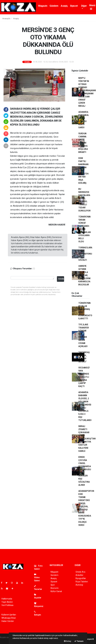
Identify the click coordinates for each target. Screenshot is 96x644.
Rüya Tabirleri (82, 582)
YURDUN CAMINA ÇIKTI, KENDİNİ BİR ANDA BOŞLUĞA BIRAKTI (83, 143)
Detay (68, 641)
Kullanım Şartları (9, 615)
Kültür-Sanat (56, 591)
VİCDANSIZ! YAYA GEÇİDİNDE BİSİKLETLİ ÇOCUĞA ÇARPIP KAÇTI (84, 377)
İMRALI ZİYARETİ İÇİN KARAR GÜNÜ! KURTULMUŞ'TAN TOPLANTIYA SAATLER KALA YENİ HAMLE (87, 439)
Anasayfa (6, 19)
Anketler (79, 575)
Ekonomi (55, 588)
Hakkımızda (7, 599)
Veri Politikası (7, 605)
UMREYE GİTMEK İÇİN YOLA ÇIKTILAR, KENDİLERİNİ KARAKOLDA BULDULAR (84, 275)
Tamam (79, 641)
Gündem (54, 6)
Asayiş (64, 6)
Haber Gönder (8, 621)
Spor (53, 585)
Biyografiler (81, 578)
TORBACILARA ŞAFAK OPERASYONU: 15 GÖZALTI (85, 254)
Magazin (43, 6)
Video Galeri (37, 578)
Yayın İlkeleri (7, 602)
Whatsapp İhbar (9, 618)
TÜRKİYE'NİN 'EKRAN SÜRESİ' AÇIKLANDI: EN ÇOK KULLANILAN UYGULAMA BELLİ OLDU (84, 229)
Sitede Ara (80, 572)
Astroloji (79, 585)
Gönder (61, 279)
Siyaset (74, 6)
